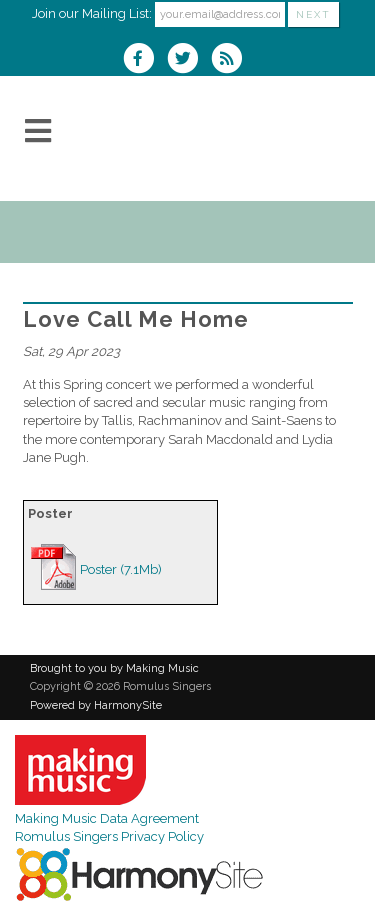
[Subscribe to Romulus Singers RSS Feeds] (231, 60)
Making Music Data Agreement (107, 818)
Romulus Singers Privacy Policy (109, 836)
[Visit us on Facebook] (145, 60)
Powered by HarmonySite (96, 705)
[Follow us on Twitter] (189, 60)
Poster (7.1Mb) (121, 569)
